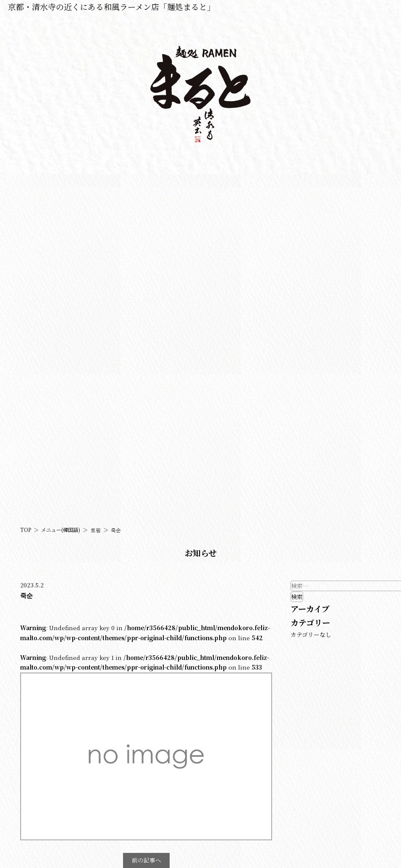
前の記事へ (147, 860)
